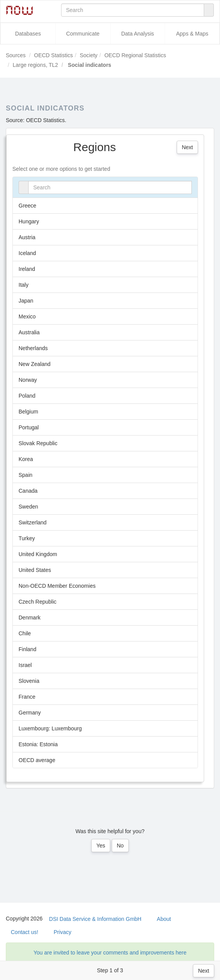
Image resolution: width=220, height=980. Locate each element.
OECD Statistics (53, 55)
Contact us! (25, 932)
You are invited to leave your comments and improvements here (110, 953)
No (120, 846)
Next (204, 971)
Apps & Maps (192, 34)
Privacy (63, 932)
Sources (16, 55)
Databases (28, 34)
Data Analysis (137, 34)
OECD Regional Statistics (135, 55)
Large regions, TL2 (35, 65)
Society (89, 55)
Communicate (83, 34)
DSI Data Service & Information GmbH (95, 919)
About (164, 919)
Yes (101, 846)
